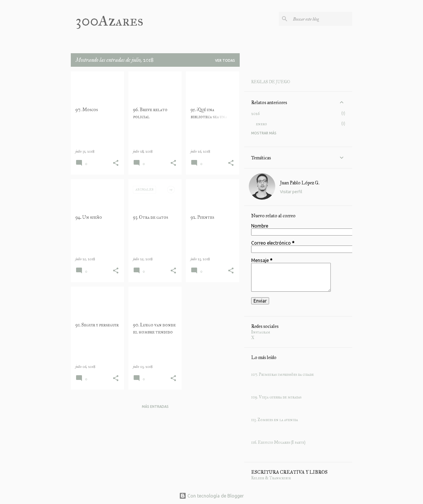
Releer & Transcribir (271, 478)
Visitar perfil (291, 192)
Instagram (261, 332)
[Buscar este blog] (321, 19)
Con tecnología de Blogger (211, 496)
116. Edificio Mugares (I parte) (278, 442)
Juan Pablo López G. (300, 183)
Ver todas (225, 60)
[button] (116, 163)
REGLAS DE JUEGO (271, 82)
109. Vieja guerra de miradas (276, 397)
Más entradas (155, 407)
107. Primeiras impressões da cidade (282, 374)
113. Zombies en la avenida (275, 420)
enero (261, 124)
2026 (255, 114)
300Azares (109, 21)
